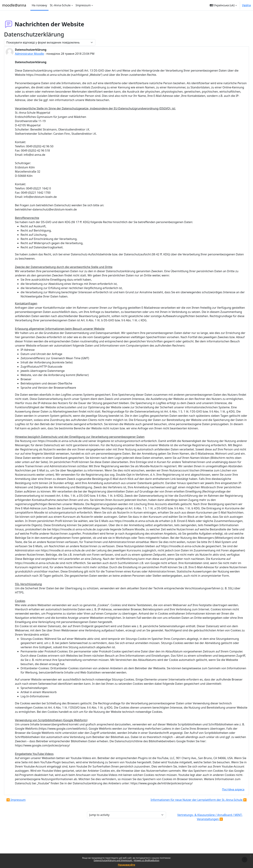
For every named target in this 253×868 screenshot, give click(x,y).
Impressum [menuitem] (83, 5)
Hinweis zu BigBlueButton (147, 860)
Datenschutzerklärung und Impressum (113, 860)
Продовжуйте (126, 865)
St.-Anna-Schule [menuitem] (60, 5)
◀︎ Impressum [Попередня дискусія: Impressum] (24, 829)
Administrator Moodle (38, 54)
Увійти (246, 5)
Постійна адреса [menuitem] (225, 819)
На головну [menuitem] (39, 5)
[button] (223, 5)
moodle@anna (14, 5)
